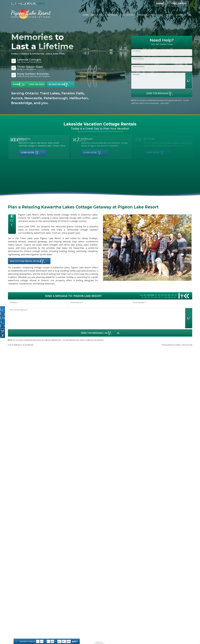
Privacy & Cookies (171, 345)
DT (156, 295)
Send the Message (162, 93)
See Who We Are (61, 84)
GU (169, 295)
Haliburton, (79, 98)
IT (143, 297)
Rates (170, 15)
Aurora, (17, 98)
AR (141, 295)
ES (159, 295)
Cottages (112, 15)
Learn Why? (165, 103)
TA (159, 297)
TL (162, 297)
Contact (181, 15)
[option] (51, 98)
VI (172, 297)
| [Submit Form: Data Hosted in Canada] (100, 333)
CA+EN (150, 295)
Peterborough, (56, 98)
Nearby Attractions (150, 15)
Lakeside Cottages (29, 61)
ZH (175, 297)
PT (152, 297)
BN (145, 295)
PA (149, 297)
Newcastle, (34, 98)
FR (166, 295)
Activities (128, 15)
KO (146, 297)
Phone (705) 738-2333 (28, 84)
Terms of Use (187, 345)
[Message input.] (97, 318)
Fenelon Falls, (73, 93)
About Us (97, 15)
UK (166, 297)
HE (172, 295)
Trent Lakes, (50, 93)
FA (162, 295)
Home (86, 15)
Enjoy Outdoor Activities (33, 75)
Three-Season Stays (30, 68)
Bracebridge (22, 103)
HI (175, 295)
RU (156, 297)
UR (169, 297)
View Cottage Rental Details (29, 261)
